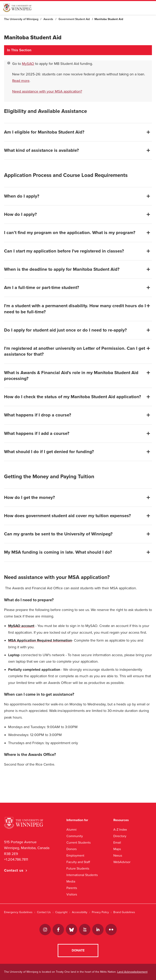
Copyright (61, 912)
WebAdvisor (122, 862)
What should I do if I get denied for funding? (49, 452)
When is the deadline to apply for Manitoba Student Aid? (62, 269)
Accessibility (80, 912)
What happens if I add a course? (37, 433)
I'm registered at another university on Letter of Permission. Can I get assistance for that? (75, 351)
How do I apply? (20, 214)
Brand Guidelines (124, 912)
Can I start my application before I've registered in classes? (64, 251)
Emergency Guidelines (18, 912)
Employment (75, 855)
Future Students (78, 868)
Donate (78, 950)
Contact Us (44, 912)
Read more (21, 81)
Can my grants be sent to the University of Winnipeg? (58, 534)
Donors (71, 849)
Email (117, 843)
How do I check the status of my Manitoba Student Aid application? (73, 397)
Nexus (118, 855)
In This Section (19, 50)
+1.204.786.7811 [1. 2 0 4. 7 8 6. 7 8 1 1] (16, 859)
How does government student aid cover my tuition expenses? (67, 516)
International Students (82, 875)
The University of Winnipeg (21, 19)
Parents (72, 888)
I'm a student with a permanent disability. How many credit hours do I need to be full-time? (75, 309)
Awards (48, 19)
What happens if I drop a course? (38, 415)
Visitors (72, 894)
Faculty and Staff (78, 862)
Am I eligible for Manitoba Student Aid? (44, 132)
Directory (120, 836)
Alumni (71, 830)
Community (75, 836)
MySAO (28, 64)
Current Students (79, 843)
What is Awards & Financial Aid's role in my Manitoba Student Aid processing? (71, 376)
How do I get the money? (29, 497)
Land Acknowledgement (132, 972)
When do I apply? (22, 196)
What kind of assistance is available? (41, 150)
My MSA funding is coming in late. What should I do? (58, 552)
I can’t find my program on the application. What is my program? (70, 233)
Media (71, 881)
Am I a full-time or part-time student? (42, 288)
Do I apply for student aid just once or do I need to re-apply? (65, 330)
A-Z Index (120, 830)
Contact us (14, 870)
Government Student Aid (74, 19)
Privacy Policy (100, 912)
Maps (117, 849)
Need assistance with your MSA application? (47, 91)
